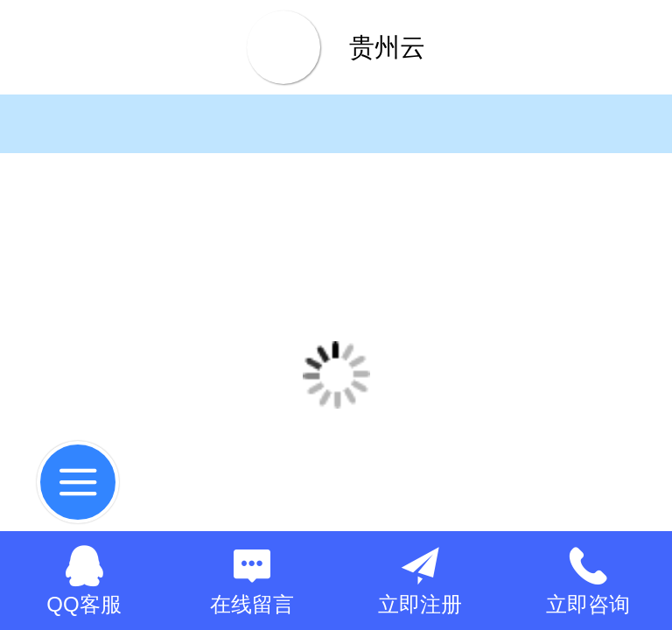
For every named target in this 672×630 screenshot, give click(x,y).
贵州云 (387, 47)
